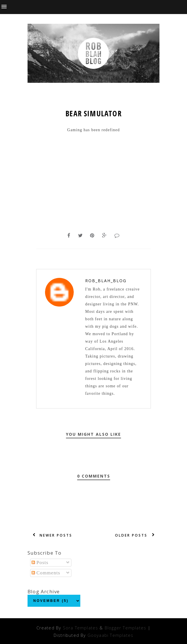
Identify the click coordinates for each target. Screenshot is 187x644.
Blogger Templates (125, 628)
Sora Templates (81, 628)
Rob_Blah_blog (106, 281)
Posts (40, 562)
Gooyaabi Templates (110, 635)
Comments (46, 573)
